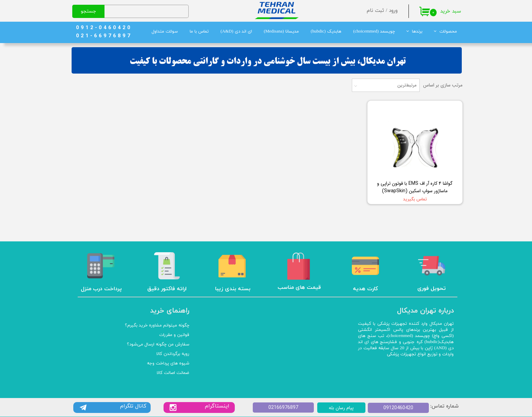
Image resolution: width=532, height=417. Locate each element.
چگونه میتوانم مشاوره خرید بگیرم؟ (157, 325)
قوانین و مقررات (174, 335)
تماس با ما (199, 32)
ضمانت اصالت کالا (173, 373)
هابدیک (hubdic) (326, 32)
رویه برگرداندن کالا (173, 354)
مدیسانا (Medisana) (281, 32)
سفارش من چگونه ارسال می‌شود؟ (158, 344)
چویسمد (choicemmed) (374, 32)
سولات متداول (165, 32)
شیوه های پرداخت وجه (168, 363)
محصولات (448, 32)
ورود (393, 11)
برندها (417, 32)
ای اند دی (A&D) (236, 32)
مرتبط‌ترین (407, 85)
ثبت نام (375, 11)
